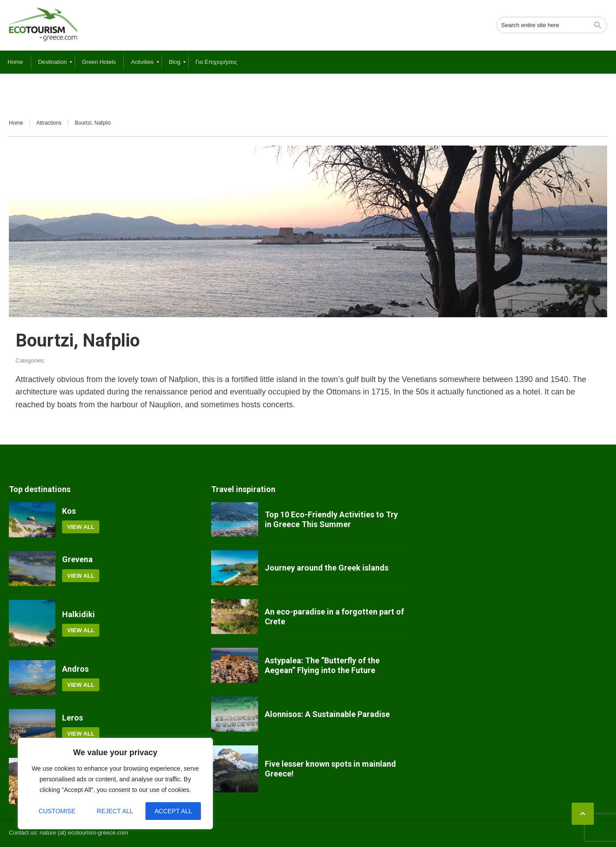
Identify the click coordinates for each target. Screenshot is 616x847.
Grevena (77, 559)
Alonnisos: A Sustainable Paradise (327, 714)
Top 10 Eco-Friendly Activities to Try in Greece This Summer (331, 519)
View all (81, 527)
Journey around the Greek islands (327, 568)
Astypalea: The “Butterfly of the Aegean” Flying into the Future (322, 665)
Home (16, 123)
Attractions (49, 123)
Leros (73, 718)
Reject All (115, 811)
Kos (69, 511)
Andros (75, 669)
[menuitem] (15, 62)
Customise (57, 811)
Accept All (173, 811)
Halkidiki (78, 614)
